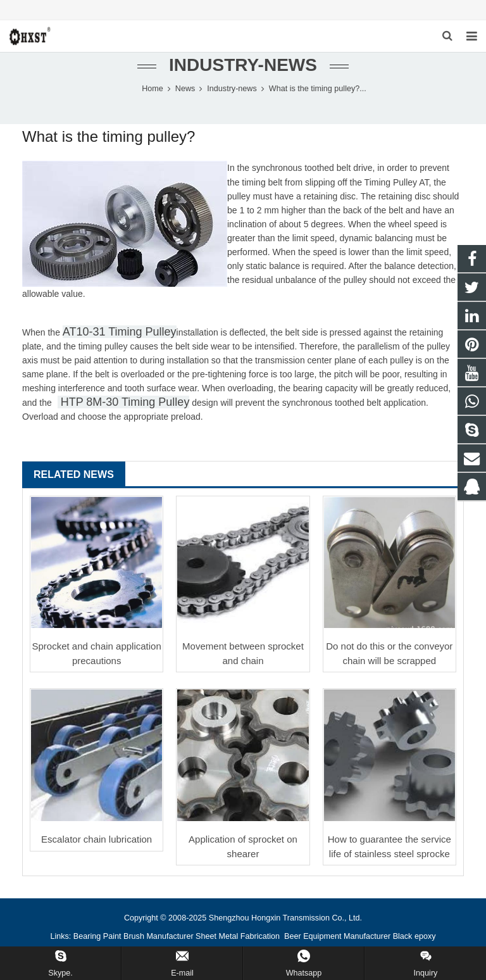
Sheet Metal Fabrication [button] (239, 936)
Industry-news (243, 65)
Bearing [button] (87, 936)
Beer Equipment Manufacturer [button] (337, 936)
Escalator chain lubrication (97, 839)
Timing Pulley (391, 182)
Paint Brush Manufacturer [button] (148, 936)
